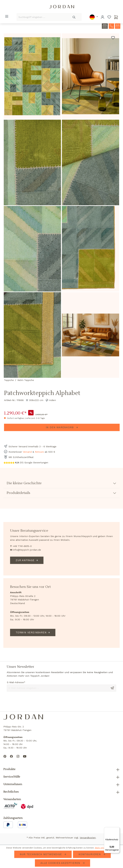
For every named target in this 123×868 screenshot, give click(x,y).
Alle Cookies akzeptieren (61, 863)
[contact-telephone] (111, 26)
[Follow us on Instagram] (18, 759)
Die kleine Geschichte (24, 483)
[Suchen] (74, 17)
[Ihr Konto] (103, 17)
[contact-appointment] (105, 26)
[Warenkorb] (116, 17)
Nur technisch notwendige (41, 854)
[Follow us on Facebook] (11, 759)
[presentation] (32, 701)
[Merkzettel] (109, 17)
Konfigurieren (90, 854)
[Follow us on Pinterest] (5, 759)
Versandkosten (88, 838)
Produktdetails (18, 493)
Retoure (39, 452)
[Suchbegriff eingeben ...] (42, 17)
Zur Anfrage (25, 560)
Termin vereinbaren (31, 632)
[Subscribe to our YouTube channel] (25, 759)
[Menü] (7, 16)
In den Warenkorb (60, 427)
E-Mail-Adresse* (16, 682)
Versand (27, 452)
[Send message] (112, 688)
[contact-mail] (118, 26)
